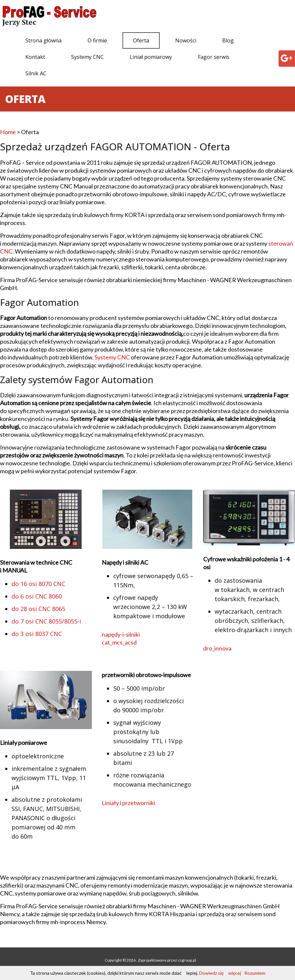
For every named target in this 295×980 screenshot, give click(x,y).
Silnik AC (36, 73)
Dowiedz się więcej (220, 973)
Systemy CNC (87, 57)
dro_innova (217, 648)
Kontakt (35, 57)
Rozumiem (255, 973)
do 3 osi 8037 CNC (37, 634)
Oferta (141, 40)
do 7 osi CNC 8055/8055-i (46, 621)
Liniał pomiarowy (151, 57)
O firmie (97, 40)
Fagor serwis (214, 57)
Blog (228, 40)
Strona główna (43, 40)
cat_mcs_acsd (119, 642)
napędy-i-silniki (121, 634)
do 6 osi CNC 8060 (37, 596)
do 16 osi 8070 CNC (38, 584)
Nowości (186, 40)
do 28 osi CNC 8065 (38, 609)
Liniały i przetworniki (128, 803)
